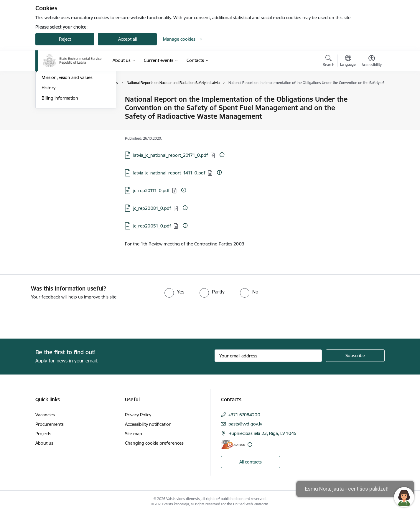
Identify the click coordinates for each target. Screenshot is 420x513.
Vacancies (45, 415)
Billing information (60, 161)
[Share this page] (370, 112)
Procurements (50, 424)
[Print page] (370, 97)
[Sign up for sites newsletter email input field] (268, 356)
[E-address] (233, 444)
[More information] (222, 155)
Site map (134, 434)
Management (55, 99)
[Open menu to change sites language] (348, 61)
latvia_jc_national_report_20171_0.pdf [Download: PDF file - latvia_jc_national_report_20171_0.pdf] (171, 155)
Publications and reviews (66, 130)
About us (44, 443)
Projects (43, 434)
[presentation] (49, 317)
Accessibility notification (148, 424)
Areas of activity (57, 120)
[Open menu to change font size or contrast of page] (372, 62)
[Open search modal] (329, 62)
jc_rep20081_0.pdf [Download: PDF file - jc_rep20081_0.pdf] (152, 208)
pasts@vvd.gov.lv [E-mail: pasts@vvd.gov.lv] (245, 424)
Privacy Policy (138, 415)
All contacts (251, 462)
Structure (51, 110)
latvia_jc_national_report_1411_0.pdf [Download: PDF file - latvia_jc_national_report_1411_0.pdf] (169, 173)
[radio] (174, 292)
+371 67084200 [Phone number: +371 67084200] (244, 415)
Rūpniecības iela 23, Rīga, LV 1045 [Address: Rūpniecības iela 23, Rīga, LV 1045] (262, 433)
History (48, 151)
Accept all (127, 39)
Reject (65, 39)
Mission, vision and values (67, 140)
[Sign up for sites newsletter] (355, 356)
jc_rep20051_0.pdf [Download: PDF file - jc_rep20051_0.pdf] (152, 226)
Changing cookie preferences (154, 443)
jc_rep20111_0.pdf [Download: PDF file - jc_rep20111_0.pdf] (151, 190)
